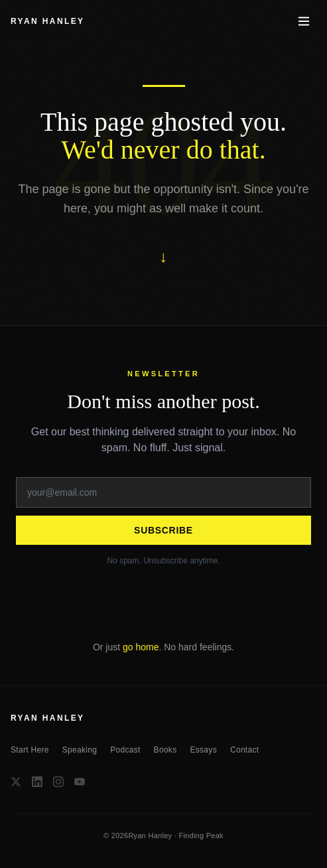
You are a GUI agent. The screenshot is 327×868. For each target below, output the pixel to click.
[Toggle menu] (304, 21)
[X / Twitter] (16, 782)
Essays (203, 750)
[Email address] (163, 492)
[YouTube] (80, 782)
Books (165, 750)
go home (141, 647)
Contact (244, 750)
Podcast (125, 750)
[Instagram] (58, 782)
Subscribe (163, 530)
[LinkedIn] (37, 782)
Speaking (80, 750)
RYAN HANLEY (48, 21)
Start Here (30, 750)
